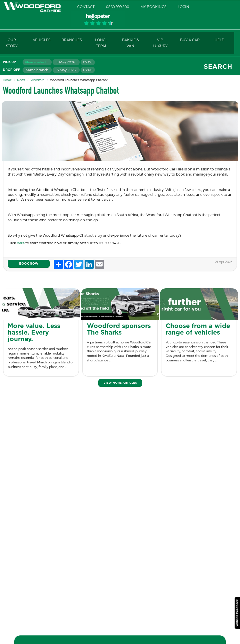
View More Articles (120, 383)
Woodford (38, 80)
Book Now (29, 264)
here (21, 243)
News (21, 80)
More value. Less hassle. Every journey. (34, 333)
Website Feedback (237, 613)
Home (7, 80)
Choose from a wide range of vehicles (198, 329)
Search (218, 67)
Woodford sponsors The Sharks (119, 329)
